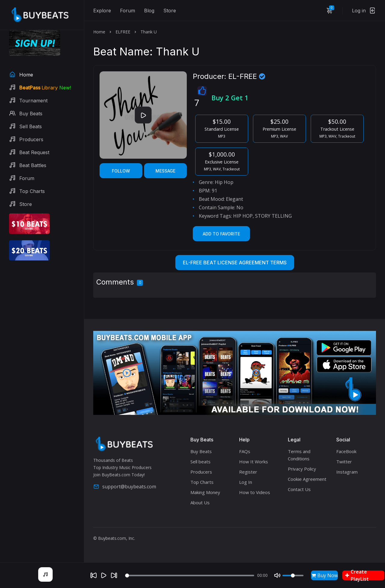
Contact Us (299, 489)
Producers (201, 472)
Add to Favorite (221, 234)
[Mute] (277, 575)
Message (165, 171)
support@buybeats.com (125, 487)
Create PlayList (357, 575)
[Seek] (190, 576)
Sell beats (200, 462)
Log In (246, 482)
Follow (121, 171)
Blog (149, 11)
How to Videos (255, 492)
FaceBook (346, 451)
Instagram (347, 472)
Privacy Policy (302, 469)
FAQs (245, 451)
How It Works (254, 462)
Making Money (205, 492)
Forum (128, 11)
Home (99, 32)
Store (170, 11)
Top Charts (202, 482)
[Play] (104, 575)
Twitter (344, 462)
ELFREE (123, 32)
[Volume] (293, 576)
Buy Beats (201, 451)
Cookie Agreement (307, 479)
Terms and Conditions (299, 455)
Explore (102, 11)
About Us (200, 502)
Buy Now (325, 575)
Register (248, 472)
